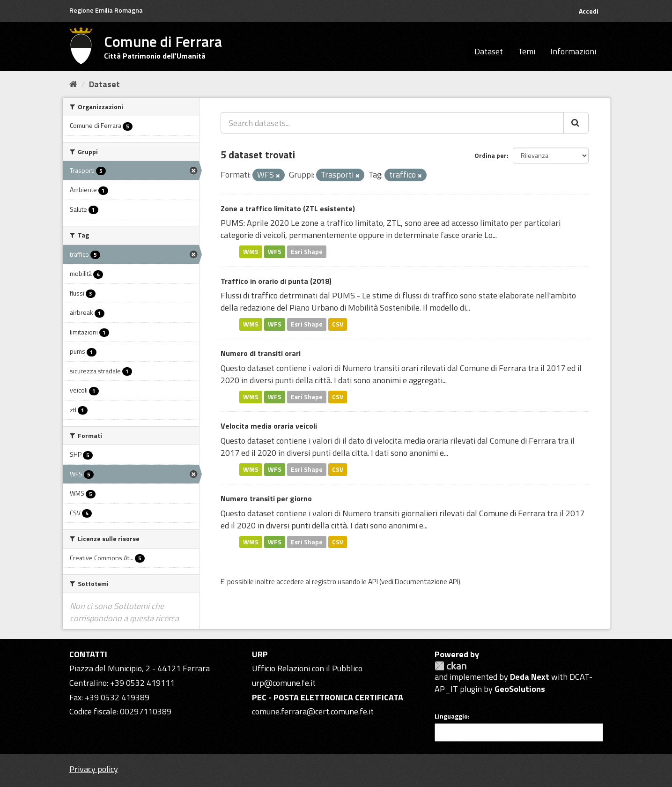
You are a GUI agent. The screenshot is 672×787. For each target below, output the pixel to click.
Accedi (589, 11)
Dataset (489, 51)
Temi (527, 51)
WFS (275, 252)
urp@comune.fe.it (284, 683)
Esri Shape (307, 252)
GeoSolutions (520, 689)
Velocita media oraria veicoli (269, 426)
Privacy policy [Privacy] (94, 769)
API (373, 582)
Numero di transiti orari (261, 353)
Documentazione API (427, 582)
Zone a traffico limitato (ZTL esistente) (288, 208)
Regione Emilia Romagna (106, 10)
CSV (338, 324)
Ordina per (491, 155)
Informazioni (573, 51)
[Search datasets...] (392, 123)
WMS (251, 252)
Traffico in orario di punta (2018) (276, 281)
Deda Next (530, 677)
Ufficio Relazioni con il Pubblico (307, 668)
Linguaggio (451, 716)
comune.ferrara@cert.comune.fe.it (313, 711)
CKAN (450, 666)
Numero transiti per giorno (266, 498)
